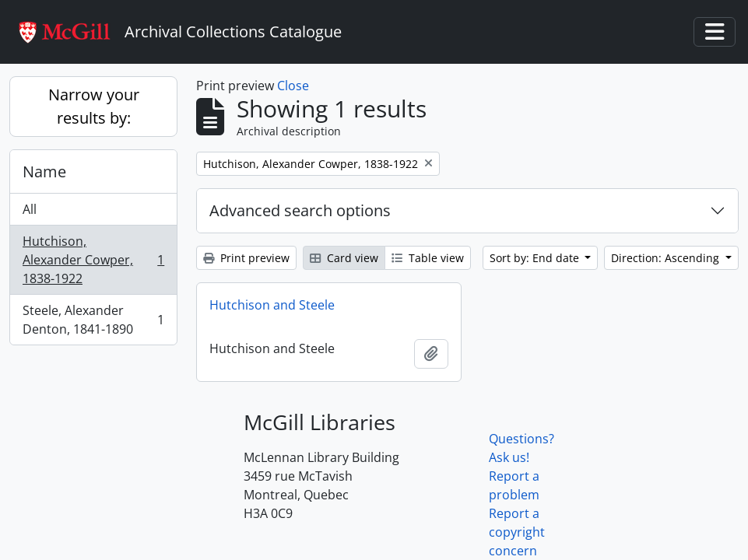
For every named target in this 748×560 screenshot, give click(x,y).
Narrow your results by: (94, 106)
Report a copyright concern (517, 532)
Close (293, 86)
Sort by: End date (536, 258)
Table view (428, 258)
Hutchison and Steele (272, 305)
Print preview (246, 258)
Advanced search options (300, 210)
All (30, 209)
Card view (344, 258)
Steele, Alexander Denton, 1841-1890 (93, 320)
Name (44, 171)
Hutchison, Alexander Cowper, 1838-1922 (93, 260)
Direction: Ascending (667, 258)
